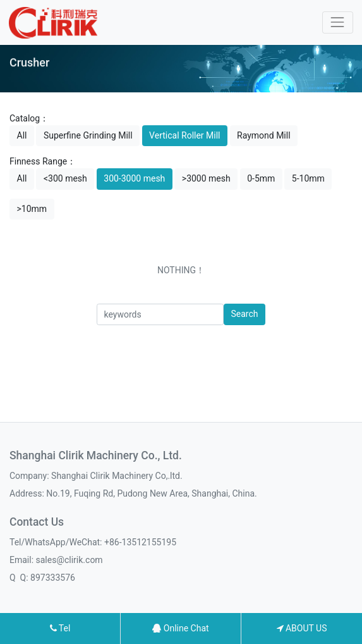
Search (244, 314)
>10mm (32, 209)
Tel (60, 628)
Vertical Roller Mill (184, 135)
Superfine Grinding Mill (88, 135)
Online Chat (180, 628)
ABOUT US (302, 628)
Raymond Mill (264, 135)
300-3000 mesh (134, 178)
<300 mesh (65, 178)
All (22, 135)
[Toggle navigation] (338, 22)
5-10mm (308, 178)
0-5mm (261, 178)
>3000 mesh (206, 178)
